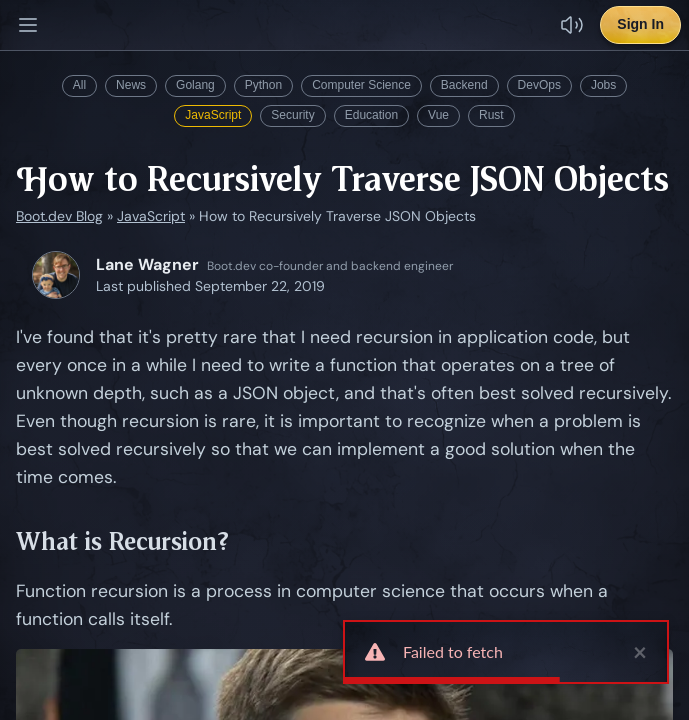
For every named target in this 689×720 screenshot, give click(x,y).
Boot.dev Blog (59, 216)
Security (292, 115)
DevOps (539, 85)
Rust (491, 115)
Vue (438, 115)
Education (371, 115)
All (79, 85)
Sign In (640, 24)
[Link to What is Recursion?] (244, 542)
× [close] (640, 652)
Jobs (603, 85)
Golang (195, 85)
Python (263, 85)
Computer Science (361, 85)
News (131, 85)
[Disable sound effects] (572, 25)
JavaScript (213, 115)
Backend (464, 85)
